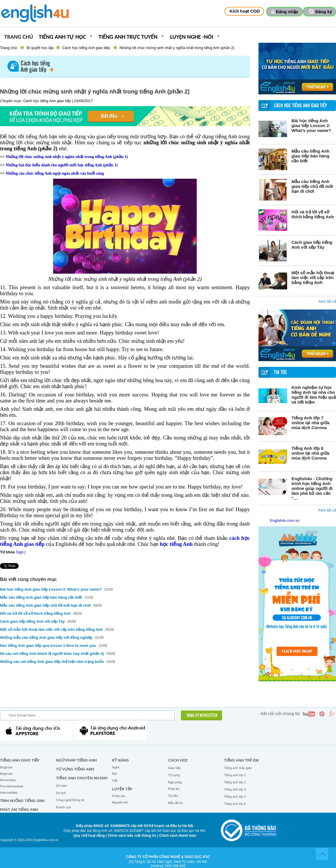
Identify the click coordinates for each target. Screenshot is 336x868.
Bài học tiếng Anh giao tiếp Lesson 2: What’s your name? (311, 125)
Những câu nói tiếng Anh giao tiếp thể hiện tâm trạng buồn (53, 662)
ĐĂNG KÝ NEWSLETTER (202, 716)
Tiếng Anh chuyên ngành (82, 778)
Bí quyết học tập (40, 48)
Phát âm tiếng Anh (19, 810)
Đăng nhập (287, 12)
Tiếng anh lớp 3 (235, 789)
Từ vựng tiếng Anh (75, 769)
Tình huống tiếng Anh (22, 801)
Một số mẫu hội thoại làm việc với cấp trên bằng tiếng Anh (313, 278)
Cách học (178, 760)
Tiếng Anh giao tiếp (20, 760)
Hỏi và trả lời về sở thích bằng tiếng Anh (313, 214)
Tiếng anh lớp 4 (235, 797)
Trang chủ (19, 37)
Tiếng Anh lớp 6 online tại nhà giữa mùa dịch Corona (310, 453)
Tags (19, 552)
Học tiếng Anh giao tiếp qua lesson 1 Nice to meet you (49, 646)
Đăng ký (324, 12)
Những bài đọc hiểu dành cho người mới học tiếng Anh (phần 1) (61, 165)
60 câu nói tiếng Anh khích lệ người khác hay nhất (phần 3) (52, 654)
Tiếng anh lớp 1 (235, 775)
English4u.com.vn (285, 520)
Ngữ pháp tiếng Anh (76, 760)
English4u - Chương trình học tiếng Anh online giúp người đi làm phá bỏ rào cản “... (312, 488)
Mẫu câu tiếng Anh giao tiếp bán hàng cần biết (310, 156)
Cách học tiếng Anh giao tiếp (86, 48)
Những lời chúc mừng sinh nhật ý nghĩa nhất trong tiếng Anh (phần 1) (67, 157)
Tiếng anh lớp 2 (235, 782)
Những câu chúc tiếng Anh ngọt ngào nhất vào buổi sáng (55, 173)
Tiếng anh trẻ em (241, 760)
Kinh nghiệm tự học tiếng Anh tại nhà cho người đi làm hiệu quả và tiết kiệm (314, 395)
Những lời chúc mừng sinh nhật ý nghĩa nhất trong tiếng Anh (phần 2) (177, 48)
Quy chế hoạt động (89, 836)
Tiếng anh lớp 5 (235, 804)
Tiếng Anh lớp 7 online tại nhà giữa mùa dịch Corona (310, 423)
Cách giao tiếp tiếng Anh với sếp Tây (312, 245)
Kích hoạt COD (245, 11)
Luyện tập (122, 789)
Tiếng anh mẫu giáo (238, 768)
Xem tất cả (327, 301)
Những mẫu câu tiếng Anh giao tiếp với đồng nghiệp (46, 638)
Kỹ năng (120, 760)
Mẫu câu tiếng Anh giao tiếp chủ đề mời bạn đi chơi (312, 186)
